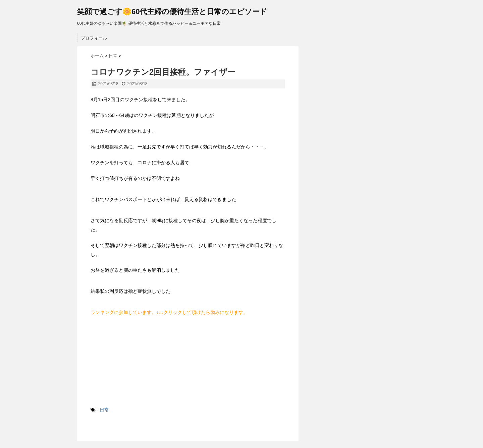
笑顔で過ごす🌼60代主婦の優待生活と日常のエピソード (172, 12)
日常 (104, 410)
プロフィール (94, 38)
